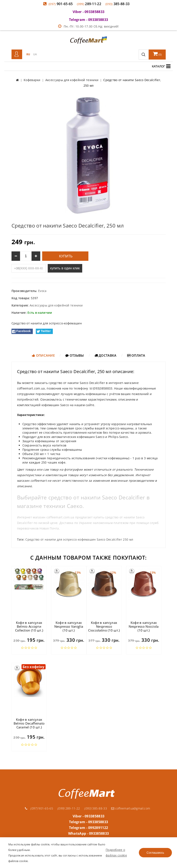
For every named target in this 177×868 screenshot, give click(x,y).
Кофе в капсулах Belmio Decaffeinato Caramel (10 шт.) (29, 723)
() (157, 54)
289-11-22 (89, 4)
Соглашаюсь (155, 853)
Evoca (42, 291)
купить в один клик (65, 268)
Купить (65, 256)
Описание (43, 355)
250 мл (128, 539)
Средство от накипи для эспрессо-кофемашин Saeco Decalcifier (74, 539)
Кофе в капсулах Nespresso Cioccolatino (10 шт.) (104, 626)
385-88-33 (118, 4)
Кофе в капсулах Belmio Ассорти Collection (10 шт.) (29, 626)
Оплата (136, 355)
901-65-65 (61, 4)
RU (28, 54)
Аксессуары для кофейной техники (56, 305)
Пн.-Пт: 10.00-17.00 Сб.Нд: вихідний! (88, 26)
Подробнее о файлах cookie (116, 853)
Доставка (106, 355)
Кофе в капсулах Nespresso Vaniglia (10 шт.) (69, 626)
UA (35, 54)
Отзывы (75, 355)
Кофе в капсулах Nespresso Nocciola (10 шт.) (144, 626)
